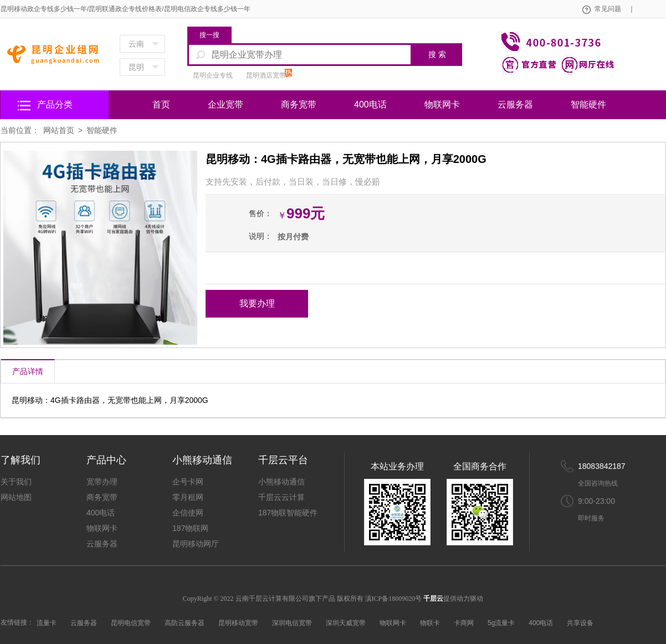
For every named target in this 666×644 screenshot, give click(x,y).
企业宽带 (226, 104)
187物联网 (190, 528)
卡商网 (464, 623)
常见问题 (613, 9)
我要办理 (257, 303)
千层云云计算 (281, 497)
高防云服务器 (185, 623)
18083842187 (602, 466)
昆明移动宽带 (238, 623)
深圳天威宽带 (346, 623)
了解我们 (21, 460)
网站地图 (16, 497)
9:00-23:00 (596, 501)
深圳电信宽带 (292, 623)
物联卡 (430, 623)
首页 (161, 104)
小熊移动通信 (202, 460)
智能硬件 (588, 104)
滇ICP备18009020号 (395, 599)
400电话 (370, 104)
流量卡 (47, 623)
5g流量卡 (501, 623)
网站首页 (59, 130)
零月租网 (188, 497)
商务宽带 (299, 104)
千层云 (433, 599)
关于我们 (16, 482)
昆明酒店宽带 (266, 75)
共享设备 (580, 623)
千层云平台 (283, 460)
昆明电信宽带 (131, 623)
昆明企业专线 (213, 75)
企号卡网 (188, 482)
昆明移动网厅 (196, 544)
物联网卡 (442, 104)
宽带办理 (102, 482)
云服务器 (515, 104)
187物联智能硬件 (288, 513)
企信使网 (188, 513)
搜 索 (437, 54)
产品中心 (106, 460)
